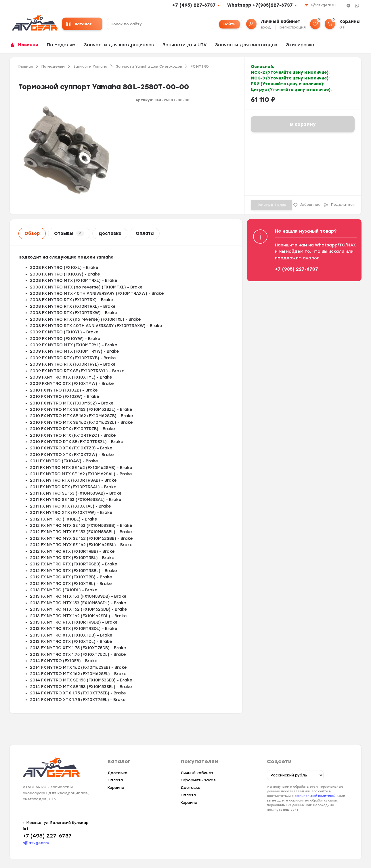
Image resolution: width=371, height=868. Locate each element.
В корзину (303, 124)
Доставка (110, 233)
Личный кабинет (197, 773)
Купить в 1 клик (271, 205)
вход (266, 27)
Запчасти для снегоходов (246, 45)
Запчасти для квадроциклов (119, 45)
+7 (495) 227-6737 (194, 5)
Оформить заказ (198, 780)
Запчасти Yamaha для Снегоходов (149, 67)
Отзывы (69, 233)
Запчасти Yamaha (90, 67)
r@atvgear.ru (323, 5)
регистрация (293, 27)
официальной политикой (315, 796)
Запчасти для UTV (184, 45)
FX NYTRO (200, 67)
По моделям (61, 45)
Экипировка (300, 45)
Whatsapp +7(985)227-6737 (260, 5)
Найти (230, 24)
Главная (26, 67)
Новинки (28, 45)
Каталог (79, 24)
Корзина (116, 788)
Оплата (145, 233)
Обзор (32, 233)
